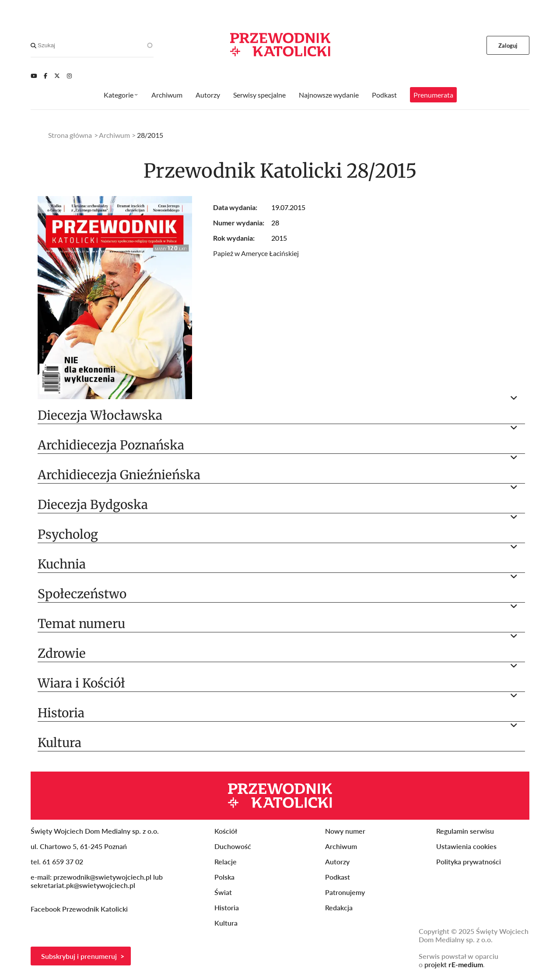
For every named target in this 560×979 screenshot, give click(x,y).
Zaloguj (508, 46)
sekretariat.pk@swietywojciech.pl (83, 885)
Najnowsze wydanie (329, 95)
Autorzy (208, 95)
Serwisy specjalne (259, 95)
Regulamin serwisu (465, 831)
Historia (227, 907)
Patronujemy (345, 892)
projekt (454, 964)
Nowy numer (345, 831)
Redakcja (339, 907)
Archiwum (167, 95)
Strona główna (70, 135)
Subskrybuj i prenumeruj (79, 956)
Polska (224, 877)
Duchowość (233, 846)
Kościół (226, 831)
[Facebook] (45, 76)
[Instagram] (69, 76)
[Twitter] (57, 76)
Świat (223, 892)
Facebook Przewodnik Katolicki (80, 909)
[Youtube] (34, 76)
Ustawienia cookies (466, 846)
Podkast (384, 95)
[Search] (33, 46)
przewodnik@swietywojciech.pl (102, 877)
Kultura (226, 923)
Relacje (226, 861)
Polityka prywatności (469, 861)
